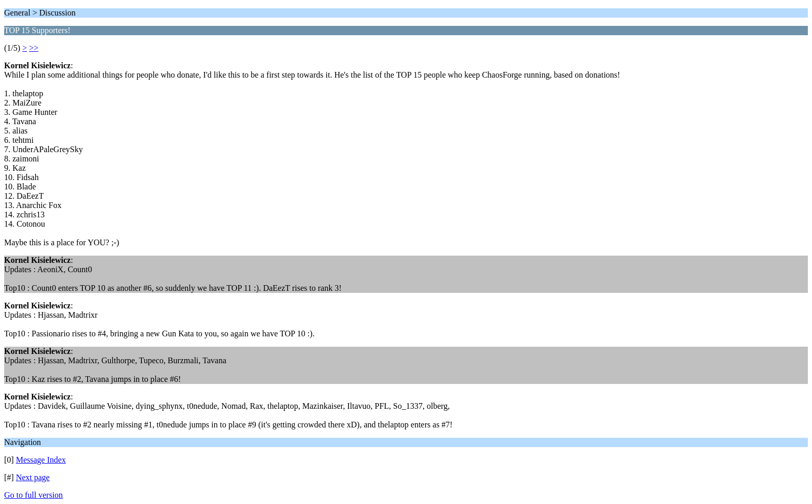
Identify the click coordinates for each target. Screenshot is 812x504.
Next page (33, 477)
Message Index (41, 460)
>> (34, 48)
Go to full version (33, 495)
